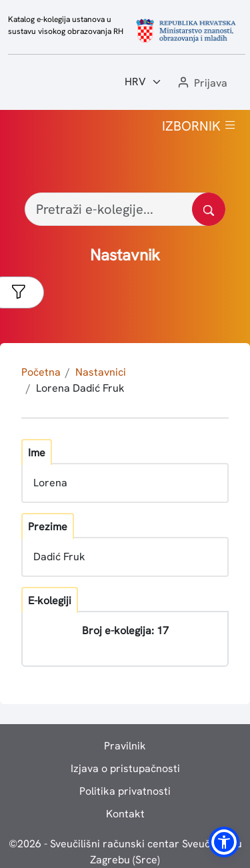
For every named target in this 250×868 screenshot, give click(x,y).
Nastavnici (101, 372)
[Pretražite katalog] (209, 209)
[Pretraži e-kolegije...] (125, 209)
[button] (201, 84)
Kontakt (125, 814)
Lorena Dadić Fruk (80, 388)
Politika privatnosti (125, 791)
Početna (41, 372)
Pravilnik (125, 746)
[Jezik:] (143, 82)
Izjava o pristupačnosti (125, 768)
